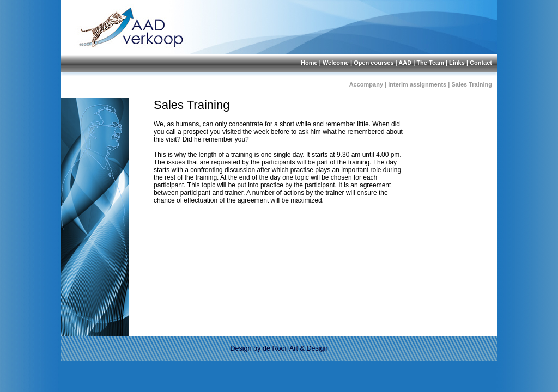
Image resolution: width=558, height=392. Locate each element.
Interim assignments (417, 84)
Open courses (374, 63)
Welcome (336, 63)
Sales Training (472, 84)
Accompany (366, 84)
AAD (405, 63)
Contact (481, 63)
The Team (430, 63)
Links (457, 63)
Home (309, 63)
